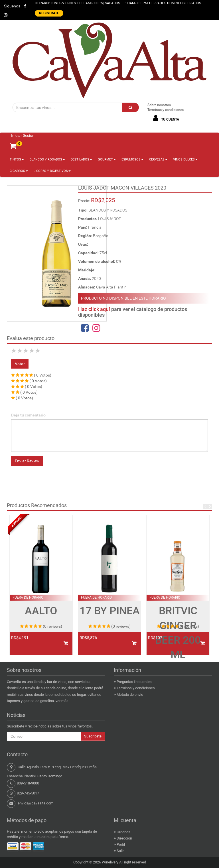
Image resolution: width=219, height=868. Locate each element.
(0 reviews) (52, 626)
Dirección (124, 838)
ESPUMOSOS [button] (132, 159)
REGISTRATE (49, 13)
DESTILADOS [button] (81, 159)
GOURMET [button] (107, 159)
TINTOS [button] (17, 159)
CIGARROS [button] (19, 171)
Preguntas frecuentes (134, 682)
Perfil (121, 844)
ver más (62, 701)
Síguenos (12, 6)
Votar (20, 364)
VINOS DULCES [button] (185, 159)
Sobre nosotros (159, 105)
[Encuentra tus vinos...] (67, 107)
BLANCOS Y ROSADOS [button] (47, 159)
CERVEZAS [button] (158, 159)
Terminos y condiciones (166, 110)
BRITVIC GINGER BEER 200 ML (178, 633)
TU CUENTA (165, 118)
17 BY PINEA (110, 611)
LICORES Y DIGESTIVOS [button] (52, 171)
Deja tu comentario (28, 415)
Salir (120, 851)
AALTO (41, 611)
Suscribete (93, 736)
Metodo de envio (130, 695)
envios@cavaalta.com (36, 803)
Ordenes (123, 832)
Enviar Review (27, 461)
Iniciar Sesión (23, 135)
